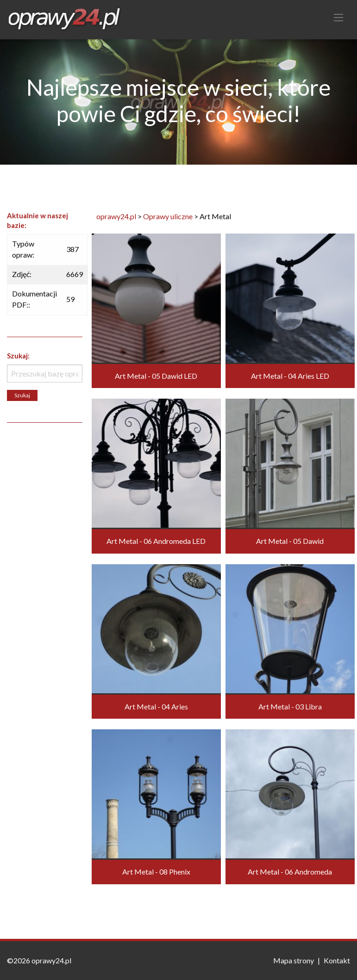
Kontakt (337, 960)
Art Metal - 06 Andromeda (290, 872)
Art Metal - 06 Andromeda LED (156, 541)
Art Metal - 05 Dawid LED (156, 376)
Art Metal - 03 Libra (290, 706)
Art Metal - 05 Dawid (290, 541)
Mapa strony (294, 960)
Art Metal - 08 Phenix (156, 872)
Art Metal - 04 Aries (156, 706)
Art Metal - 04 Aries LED (290, 376)
